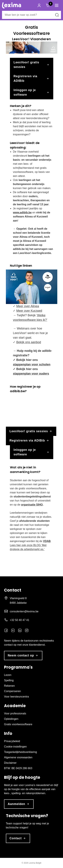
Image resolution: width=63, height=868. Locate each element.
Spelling (9, 680)
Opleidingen (11, 719)
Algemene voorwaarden (18, 757)
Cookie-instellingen (15, 747)
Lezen (8, 675)
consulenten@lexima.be (24, 611)
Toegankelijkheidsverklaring (20, 752)
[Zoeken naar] (57, 15)
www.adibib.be (22, 212)
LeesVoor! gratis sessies (32, 65)
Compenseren (13, 691)
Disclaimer (10, 763)
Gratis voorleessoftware (18, 724)
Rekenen (9, 686)
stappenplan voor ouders (31, 374)
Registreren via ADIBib (32, 78)
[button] (57, 5)
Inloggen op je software (32, 92)
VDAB (47, 541)
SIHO (39, 505)
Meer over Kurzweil (29, 311)
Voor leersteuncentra (16, 697)
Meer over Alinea (28, 306)
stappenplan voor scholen (32, 364)
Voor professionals (15, 713)
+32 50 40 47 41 (19, 620)
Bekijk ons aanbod (29, 342)
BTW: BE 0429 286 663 (18, 768)
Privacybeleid (12, 741)
